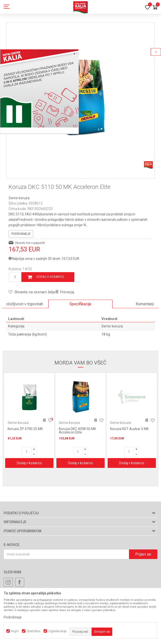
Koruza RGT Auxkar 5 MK (129, 429)
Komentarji (145, 304)
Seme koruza (19, 198)
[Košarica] (155, 8)
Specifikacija (80, 304)
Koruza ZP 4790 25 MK (25, 429)
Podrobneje (21, 234)
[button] (32, 292)
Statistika (33, 631)
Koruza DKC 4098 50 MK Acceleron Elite (77, 431)
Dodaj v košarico (50, 277)
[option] (80, 97)
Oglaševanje (57, 631)
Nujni (15, 631)
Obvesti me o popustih (30, 243)
